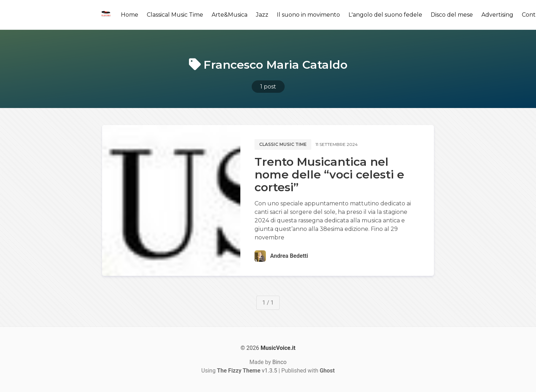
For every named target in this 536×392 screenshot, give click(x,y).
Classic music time (283, 144)
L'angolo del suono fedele (385, 15)
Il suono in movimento (308, 15)
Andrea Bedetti (289, 256)
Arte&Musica (230, 15)
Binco (279, 362)
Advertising (497, 15)
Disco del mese (452, 15)
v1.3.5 (247, 371)
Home (130, 15)
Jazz (262, 15)
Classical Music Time (175, 15)
